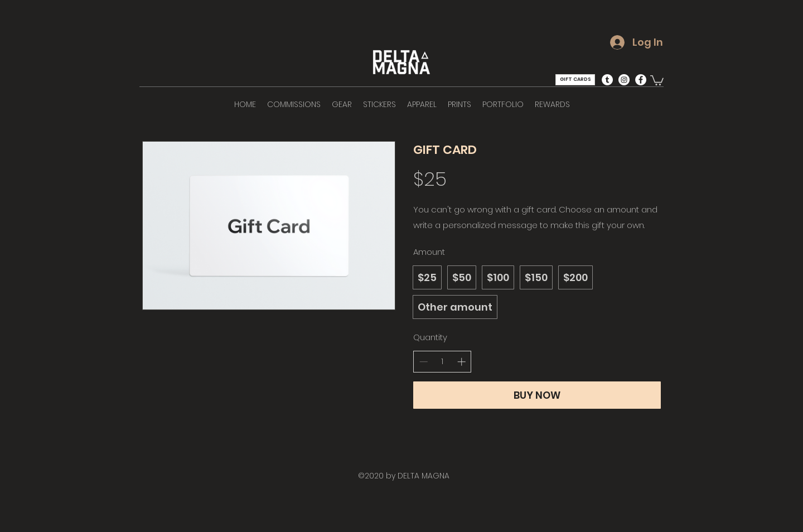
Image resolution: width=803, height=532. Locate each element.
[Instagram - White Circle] (624, 80)
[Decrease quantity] (424, 362)
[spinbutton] (442, 361)
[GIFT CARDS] (575, 80)
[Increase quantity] (461, 362)
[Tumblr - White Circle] (607, 80)
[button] (657, 80)
